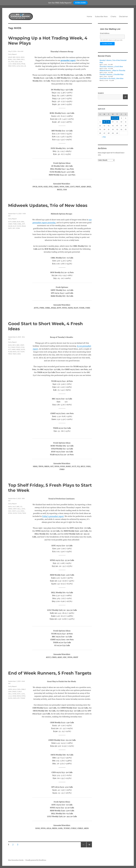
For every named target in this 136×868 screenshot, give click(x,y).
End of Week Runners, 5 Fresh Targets (50, 673)
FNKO (13, 347)
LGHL (23, 694)
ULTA (18, 66)
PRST (10, 66)
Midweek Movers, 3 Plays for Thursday (112, 71)
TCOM (22, 352)
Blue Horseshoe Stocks (16, 860)
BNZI (23, 57)
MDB (14, 64)
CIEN (19, 689)
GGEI (16, 62)
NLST (15, 226)
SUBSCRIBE (80, 3)
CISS (14, 59)
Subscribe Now (101, 16)
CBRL (23, 222)
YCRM (18, 228)
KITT (24, 224)
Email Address (105, 33)
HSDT (14, 511)
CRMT (22, 345)
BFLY (14, 345)
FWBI (15, 224)
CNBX (10, 224)
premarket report (68, 60)
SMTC (10, 228)
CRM (10, 692)
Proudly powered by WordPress (36, 860)
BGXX (18, 57)
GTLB (22, 347)
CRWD (14, 692)
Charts (113, 16)
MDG (23, 511)
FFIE (13, 62)
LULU (18, 511)
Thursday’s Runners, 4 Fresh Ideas (111, 67)
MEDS (19, 696)
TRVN (10, 354)
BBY (14, 57)
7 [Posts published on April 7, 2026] (109, 122)
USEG (19, 354)
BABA (14, 222)
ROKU (15, 352)
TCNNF (23, 698)
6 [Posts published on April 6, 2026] (104, 122)
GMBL (19, 224)
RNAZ (24, 226)
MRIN (14, 349)
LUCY (10, 64)
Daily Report (12, 54)
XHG (22, 66)
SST (18, 352)
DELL (23, 59)
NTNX (10, 513)
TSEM (14, 354)
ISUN (20, 62)
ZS (25, 66)
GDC (10, 511)
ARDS (10, 689)
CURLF (19, 692)
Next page (89, 847)
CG (21, 507)
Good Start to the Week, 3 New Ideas (112, 79)
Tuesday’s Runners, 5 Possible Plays (112, 75)
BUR (18, 222)
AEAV (10, 507)
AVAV (10, 345)
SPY (14, 228)
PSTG (14, 66)
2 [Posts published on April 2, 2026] (117, 118)
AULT (14, 507)
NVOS (19, 64)
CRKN (18, 59)
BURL (10, 59)
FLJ (9, 347)
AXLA (15, 689)
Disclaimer (123, 16)
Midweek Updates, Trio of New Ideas (48, 205)
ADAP (10, 57)
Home (89, 16)
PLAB (10, 352)
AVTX (10, 222)
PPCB (23, 64)
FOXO (18, 347)
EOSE (15, 694)
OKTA (15, 698)
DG (9, 62)
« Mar (104, 137)
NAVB (10, 226)
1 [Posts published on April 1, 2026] (113, 118)
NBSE (18, 349)
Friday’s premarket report (53, 516)
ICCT (10, 349)
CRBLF (23, 689)
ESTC (23, 509)
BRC (18, 345)
